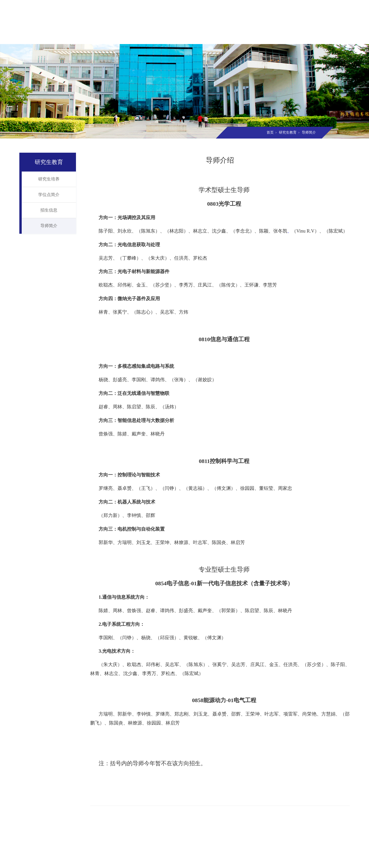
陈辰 (268, 610)
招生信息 (49, 210)
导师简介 (308, 132)
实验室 (244, 37)
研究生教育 (184, 37)
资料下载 (335, 37)
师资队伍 (124, 37)
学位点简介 (49, 195)
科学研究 (214, 37)
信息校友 (305, 37)
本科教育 (155, 37)
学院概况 (64, 37)
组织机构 (94, 37)
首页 (34, 37)
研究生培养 (49, 179)
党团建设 (275, 37)
